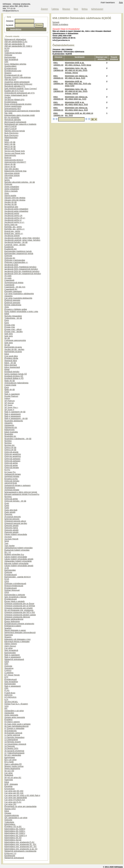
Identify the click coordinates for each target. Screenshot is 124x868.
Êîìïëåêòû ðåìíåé (11, 358)
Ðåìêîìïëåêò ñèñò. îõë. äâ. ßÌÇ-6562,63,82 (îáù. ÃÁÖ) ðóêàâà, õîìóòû (76, 91)
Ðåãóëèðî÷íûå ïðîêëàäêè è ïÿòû (18, 639)
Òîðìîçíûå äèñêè (11, 463)
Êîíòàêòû (66, 9)
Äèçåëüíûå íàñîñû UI (13, 220)
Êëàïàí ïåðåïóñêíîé (12, 621)
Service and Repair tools (15, 151)
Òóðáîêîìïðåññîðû (12, 815)
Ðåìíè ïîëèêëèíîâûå (12, 367)
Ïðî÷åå (7, 338)
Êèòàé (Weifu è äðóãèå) (15, 601)
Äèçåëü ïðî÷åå (11, 202)
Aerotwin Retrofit (12, 539)
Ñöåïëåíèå (9, 775)
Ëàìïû (7, 320)
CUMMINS (9, 673)
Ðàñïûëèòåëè (10, 57)
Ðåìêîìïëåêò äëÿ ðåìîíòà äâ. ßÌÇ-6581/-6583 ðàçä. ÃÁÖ (76, 109)
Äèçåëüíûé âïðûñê (12, 236)
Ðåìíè (7, 354)
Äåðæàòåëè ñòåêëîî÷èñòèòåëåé (18, 561)
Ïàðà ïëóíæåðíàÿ (11, 682)
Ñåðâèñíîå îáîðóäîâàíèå (14, 659)
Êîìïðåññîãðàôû (11, 102)
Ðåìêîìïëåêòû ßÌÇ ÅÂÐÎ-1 (15, 831)
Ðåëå (7, 140)
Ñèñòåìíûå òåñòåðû (13, 120)
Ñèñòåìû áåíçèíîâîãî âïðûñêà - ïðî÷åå (20, 182)
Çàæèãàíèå (9, 280)
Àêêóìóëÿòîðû (10, 155)
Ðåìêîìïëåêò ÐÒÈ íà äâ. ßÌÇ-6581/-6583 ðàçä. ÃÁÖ (76, 103)
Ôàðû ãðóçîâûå (11, 510)
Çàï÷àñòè (9, 648)
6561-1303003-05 (58, 69)
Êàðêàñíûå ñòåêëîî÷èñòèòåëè (17, 550)
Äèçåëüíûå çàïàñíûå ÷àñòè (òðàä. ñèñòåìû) (23, 240)
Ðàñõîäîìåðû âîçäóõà (13, 347)
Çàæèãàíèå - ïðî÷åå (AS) (15, 287)
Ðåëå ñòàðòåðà (11, 432)
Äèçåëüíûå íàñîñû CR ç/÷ (15, 218)
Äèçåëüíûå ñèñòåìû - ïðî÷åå (16, 242)
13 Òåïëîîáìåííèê (11, 740)
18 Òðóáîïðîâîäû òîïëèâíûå (15, 744)
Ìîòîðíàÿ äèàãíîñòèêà (13, 106)
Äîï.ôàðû (8, 276)
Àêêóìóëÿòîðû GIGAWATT (15, 162)
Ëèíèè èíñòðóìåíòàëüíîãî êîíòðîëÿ (18, 104)
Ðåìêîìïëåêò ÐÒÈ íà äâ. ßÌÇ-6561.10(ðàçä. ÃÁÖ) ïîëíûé (78, 64)
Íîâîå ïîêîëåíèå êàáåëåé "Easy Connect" (21, 89)
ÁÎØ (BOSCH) (10, 80)
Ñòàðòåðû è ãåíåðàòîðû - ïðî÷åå (18, 439)
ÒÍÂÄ (7, 51)
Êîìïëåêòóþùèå (11, 69)
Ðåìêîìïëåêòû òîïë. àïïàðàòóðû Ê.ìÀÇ (20, 842)
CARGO (8, 670)
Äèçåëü (8, 97)
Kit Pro (7, 470)
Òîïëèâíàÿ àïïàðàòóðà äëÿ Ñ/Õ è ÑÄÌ (20, 612)
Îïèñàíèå (56, 22)
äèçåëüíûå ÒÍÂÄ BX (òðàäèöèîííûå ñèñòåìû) (23, 274)
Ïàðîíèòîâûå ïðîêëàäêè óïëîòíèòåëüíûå (20, 633)
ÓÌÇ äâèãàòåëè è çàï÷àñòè (16, 818)
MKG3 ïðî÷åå (10, 147)
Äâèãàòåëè (9, 713)
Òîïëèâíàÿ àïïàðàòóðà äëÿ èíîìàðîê (19, 608)
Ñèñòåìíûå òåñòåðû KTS (15, 86)
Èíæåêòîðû (9, 247)
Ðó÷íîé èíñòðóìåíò (12, 117)
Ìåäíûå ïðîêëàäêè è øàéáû (15, 630)
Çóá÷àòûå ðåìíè (11, 356)
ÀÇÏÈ (7, 568)
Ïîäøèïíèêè (9, 635)
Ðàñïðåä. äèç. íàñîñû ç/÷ (15, 229)
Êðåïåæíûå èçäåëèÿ (13, 626)
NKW (7, 541)
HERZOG (9, 695)
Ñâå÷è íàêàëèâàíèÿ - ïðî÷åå (16, 418)
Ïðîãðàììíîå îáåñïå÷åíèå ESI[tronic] (18, 84)
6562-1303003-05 (58, 90)
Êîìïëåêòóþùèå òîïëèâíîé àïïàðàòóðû (19, 624)
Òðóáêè (8, 813)
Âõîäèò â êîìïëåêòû (60, 24)
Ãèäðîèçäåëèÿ (11, 66)
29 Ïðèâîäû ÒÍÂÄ (12, 748)
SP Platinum (10, 401)
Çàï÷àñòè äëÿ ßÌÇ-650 (14, 791)
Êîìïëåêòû (9, 720)
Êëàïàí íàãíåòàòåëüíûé (14, 619)
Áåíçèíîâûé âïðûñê (12, 173)
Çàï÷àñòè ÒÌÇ (11, 804)
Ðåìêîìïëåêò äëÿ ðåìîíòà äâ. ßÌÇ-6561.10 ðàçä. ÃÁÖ (76, 77)
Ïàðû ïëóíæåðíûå (11, 60)
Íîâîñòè (85, 9)
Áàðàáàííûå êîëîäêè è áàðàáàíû (18, 485)
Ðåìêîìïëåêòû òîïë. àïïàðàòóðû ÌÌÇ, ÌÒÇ (20, 844)
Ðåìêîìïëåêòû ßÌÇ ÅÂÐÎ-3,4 (16, 836)
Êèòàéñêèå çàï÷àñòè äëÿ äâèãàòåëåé (21, 806)
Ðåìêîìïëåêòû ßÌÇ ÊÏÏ (13, 838)
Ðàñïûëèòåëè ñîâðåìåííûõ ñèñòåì (18, 251)
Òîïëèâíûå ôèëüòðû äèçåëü (16, 523)
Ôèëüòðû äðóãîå (12, 526)
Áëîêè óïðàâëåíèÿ (12, 187)
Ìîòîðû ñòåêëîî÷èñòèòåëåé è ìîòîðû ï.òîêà (21, 311)
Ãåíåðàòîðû (9, 425)
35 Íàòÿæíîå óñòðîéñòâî (14, 751)
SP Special (9, 403)
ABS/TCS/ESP (11, 126)
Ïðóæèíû (8, 73)
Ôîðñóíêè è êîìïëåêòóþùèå (15, 584)
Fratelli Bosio (10, 693)
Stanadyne (9, 668)
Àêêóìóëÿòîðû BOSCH (14, 160)
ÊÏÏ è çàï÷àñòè (11, 760)
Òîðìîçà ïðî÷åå (10, 448)
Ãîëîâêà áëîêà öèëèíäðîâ (15, 717)
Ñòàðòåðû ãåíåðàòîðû (14, 421)
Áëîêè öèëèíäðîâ (11, 715)
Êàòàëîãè (9, 786)
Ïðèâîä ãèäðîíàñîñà (12, 769)
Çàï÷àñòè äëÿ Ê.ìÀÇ (13, 802)
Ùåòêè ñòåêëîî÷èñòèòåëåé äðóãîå (19, 559)
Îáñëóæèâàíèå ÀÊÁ (13, 109)
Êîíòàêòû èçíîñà (11, 479)
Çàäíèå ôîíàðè (10, 385)
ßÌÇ (6, 708)
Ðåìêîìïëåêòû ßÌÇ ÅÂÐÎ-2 (15, 833)
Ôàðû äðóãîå (10, 512)
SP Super (9, 405)
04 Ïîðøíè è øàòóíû (12, 722)
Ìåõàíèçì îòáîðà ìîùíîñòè (14, 766)
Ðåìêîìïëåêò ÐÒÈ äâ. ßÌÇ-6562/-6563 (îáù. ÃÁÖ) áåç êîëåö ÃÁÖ (78, 84)
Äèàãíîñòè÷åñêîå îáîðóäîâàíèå (17, 82)
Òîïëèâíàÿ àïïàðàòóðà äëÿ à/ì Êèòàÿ (19, 604)
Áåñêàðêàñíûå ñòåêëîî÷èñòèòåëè (19, 548)
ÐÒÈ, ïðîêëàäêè (11, 784)
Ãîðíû (7, 193)
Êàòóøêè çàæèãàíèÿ (13, 291)
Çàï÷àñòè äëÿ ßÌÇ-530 (14, 793)
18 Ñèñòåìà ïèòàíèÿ (13, 742)
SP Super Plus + (11, 407)
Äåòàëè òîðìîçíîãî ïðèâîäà (15, 198)
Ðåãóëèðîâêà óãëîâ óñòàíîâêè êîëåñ (20, 115)
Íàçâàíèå (10, 25)
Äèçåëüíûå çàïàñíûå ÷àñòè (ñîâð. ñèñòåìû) (22, 238)
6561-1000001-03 (58, 64)
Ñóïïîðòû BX (10, 445)
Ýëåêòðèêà (9, 822)
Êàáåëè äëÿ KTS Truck (14, 91)
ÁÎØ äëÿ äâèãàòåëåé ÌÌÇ (15, 44)
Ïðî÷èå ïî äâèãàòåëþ (13, 755)
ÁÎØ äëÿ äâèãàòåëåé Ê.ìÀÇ (16, 42)
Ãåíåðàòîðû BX (11, 427)
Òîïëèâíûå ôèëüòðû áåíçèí (15, 521)
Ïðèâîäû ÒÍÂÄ (10, 809)
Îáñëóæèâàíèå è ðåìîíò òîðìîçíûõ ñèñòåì (21, 492)
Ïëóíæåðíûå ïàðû (11, 207)
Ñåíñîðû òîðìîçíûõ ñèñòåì (15, 131)
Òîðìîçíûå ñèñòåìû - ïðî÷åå (15, 501)
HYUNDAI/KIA (11, 697)
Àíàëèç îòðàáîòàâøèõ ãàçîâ (16, 95)
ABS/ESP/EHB (11, 483)
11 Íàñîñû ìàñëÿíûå (12, 735)
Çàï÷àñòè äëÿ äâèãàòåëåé (16, 798)
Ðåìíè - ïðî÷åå (10, 363)
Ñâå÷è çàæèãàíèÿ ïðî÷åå (15, 412)
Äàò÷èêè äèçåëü (12, 169)
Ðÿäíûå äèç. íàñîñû (12, 231)
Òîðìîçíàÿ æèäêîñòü (13, 454)
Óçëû (7, 503)
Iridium (7, 398)
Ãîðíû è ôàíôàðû (11, 191)
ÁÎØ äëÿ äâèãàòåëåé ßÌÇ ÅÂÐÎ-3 (18, 46)
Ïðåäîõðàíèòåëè (11, 138)
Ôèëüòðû (8, 514)
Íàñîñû (7, 180)
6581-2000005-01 (58, 109)
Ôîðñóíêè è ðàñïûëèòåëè (15, 260)
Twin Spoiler (10, 546)
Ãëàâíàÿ (45, 9)
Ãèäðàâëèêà (10, 488)
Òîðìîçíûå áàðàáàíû (13, 459)
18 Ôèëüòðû (10, 746)
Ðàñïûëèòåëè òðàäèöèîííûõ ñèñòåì (19, 254)
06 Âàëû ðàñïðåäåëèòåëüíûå (17, 726)
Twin (7, 543)
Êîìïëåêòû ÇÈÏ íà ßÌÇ (13, 827)
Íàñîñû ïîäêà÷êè (11, 225)
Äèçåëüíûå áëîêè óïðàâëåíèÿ (17, 209)
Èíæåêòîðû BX (11, 249)
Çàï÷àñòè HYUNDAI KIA (15, 800)
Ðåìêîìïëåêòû (10, 824)
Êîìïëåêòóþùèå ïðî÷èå (13, 75)
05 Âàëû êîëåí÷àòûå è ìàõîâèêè (18, 724)
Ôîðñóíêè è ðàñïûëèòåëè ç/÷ (16, 262)
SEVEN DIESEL (11, 702)
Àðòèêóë (10, 21)
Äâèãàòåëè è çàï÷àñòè (14, 711)
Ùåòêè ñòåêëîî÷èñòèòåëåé (16, 534)
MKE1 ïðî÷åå (10, 142)
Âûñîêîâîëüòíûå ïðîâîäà (14, 283)
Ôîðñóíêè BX (10, 258)
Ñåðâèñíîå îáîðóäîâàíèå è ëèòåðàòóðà (20, 851)
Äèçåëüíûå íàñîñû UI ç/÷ (15, 222)
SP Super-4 (9, 410)
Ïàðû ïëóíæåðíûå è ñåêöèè (15, 597)
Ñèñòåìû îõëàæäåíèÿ (13, 316)
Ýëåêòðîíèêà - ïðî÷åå (13, 318)
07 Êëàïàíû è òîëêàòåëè (15, 728)
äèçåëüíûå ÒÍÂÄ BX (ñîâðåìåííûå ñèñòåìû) (22, 271)
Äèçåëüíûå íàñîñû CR (13, 216)
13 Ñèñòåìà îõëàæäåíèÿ (15, 737)
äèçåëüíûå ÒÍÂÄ (11, 265)
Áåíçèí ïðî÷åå (10, 164)
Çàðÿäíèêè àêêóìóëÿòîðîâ (15, 340)
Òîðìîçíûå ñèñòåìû (12, 481)
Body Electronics (12, 133)
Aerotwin (8, 537)
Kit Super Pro (10, 472)
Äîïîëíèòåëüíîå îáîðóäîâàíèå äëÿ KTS (20, 93)
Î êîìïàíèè (55, 9)
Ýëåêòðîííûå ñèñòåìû (13, 53)
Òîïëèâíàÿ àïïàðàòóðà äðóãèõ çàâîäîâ (20, 615)
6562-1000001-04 (58, 83)
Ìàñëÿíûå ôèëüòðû (12, 519)
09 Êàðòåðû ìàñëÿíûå (13, 733)
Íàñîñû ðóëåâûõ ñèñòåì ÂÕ (16, 374)
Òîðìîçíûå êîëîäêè (12, 468)
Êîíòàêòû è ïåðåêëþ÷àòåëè (16, 309)
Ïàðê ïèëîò (9, 334)
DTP (7, 677)
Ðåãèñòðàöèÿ (97, 9)
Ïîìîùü (76, 9)
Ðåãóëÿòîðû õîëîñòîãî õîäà (16, 171)
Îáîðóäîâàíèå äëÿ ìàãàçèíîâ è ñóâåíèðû (20, 124)
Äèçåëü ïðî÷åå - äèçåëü (14, 349)
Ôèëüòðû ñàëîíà (11, 528)
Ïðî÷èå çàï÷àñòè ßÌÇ (13, 778)
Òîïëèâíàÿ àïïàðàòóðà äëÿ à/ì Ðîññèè (20, 606)
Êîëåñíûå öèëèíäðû (12, 300)
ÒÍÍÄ (7, 62)
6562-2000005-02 (58, 98)
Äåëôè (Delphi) (11, 644)
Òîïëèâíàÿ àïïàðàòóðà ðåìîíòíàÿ (17, 617)
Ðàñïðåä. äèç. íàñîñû (13, 227)
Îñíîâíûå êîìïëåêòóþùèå (14, 586)
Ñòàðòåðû (9, 434)
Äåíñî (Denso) (10, 646)
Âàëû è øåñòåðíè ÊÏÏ (13, 764)
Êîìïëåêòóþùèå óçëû (13, 71)
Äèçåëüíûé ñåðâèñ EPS (15, 100)
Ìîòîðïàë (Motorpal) (12, 590)
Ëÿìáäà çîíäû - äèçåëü (14, 332)
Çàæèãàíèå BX (11, 289)
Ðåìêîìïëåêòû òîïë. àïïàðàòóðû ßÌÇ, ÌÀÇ (21, 847)
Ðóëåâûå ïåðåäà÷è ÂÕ (14, 378)
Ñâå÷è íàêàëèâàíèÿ (13, 414)
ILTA (6, 700)
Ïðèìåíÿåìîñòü (16, 29)
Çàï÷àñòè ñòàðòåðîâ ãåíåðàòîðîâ (18, 298)
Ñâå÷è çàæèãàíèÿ (12, 394)
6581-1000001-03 (58, 103)
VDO (7, 706)
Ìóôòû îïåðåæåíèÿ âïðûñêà (15, 64)
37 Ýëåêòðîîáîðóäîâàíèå (15, 753)
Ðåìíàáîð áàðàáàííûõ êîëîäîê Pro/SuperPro (22, 494)
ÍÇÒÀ (7, 579)
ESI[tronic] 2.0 (10, 853)
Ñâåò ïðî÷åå (10, 381)
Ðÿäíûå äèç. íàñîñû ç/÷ (14, 233)
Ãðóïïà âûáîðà (10, 196)
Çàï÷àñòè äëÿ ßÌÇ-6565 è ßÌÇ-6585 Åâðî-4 (22, 795)
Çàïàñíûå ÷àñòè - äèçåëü (15, 245)
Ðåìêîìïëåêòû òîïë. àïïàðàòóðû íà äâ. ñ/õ (21, 849)
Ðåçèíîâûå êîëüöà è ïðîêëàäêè (17, 642)
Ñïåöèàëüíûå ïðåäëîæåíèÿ (15, 39)
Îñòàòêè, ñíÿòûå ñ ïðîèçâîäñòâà (18, 77)
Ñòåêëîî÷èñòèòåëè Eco (14, 554)
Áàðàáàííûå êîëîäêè (13, 474)
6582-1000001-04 (58, 114)
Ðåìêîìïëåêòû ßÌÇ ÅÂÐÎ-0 (15, 829)
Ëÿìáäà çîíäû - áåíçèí (13, 329)
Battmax (8, 158)
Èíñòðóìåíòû (10, 789)
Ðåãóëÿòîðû (10, 430)
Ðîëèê (7, 369)
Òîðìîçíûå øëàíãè (12, 452)
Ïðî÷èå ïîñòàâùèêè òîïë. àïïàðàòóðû (19, 610)
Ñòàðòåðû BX (10, 436)
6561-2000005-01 (58, 77)
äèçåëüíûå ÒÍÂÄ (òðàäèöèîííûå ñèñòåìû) (21, 269)
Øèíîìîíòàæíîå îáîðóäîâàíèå (15, 122)
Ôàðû (7, 392)
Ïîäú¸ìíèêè (9, 113)
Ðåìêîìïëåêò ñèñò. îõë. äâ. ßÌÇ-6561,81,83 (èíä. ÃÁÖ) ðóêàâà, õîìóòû (76, 70)
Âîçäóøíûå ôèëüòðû (13, 517)
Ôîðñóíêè (8, 55)
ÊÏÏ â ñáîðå (9, 762)
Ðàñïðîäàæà (10, 757)
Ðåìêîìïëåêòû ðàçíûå (13, 840)
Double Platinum (11, 396)
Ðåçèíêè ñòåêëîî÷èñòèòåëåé (17, 563)
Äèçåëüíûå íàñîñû (12, 213)
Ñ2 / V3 (8, 552)
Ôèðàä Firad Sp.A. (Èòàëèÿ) (16, 704)
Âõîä (121, 3)
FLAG (7, 690)
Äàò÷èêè (8, 178)
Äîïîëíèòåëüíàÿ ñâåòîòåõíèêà (17, 383)
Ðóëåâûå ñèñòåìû (12, 372)
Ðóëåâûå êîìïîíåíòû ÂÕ (14, 376)
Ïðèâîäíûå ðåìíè (11, 361)
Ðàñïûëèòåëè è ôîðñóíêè (15, 595)
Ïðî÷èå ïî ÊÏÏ (9, 771)
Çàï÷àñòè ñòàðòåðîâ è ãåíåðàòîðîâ (19, 294)
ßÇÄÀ (7, 48)
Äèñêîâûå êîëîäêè (12, 476)
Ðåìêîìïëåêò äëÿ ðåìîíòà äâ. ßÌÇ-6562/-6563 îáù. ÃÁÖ (76, 98)
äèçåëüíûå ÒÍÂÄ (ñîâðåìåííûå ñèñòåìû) (21, 267)
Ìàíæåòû (8, 628)
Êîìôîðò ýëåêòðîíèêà (13, 305)
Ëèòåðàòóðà (10, 856)
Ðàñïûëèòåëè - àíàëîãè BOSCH (18, 577)
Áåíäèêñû (9, 296)
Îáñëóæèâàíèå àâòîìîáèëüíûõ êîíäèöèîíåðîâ (22, 111)
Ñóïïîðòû (8, 441)
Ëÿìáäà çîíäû (10, 325)
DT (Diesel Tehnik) (12, 675)
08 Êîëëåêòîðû (11, 731)
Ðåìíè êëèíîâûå (11, 365)
